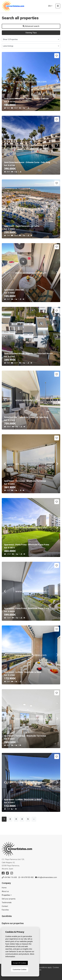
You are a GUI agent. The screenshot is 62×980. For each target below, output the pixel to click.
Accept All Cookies (20, 963)
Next (57, 81)
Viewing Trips (31, 33)
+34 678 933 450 (26, 877)
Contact (5, 906)
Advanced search (31, 26)
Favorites (5, 910)
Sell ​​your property (9, 899)
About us (5, 891)
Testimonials (7, 903)
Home (4, 888)
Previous (5, 81)
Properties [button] (7, 895)
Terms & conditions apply (42, 967)
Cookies (56, 967)
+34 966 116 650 (9, 877)
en (50, 6)
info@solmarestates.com (46, 877)
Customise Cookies (20, 969)
